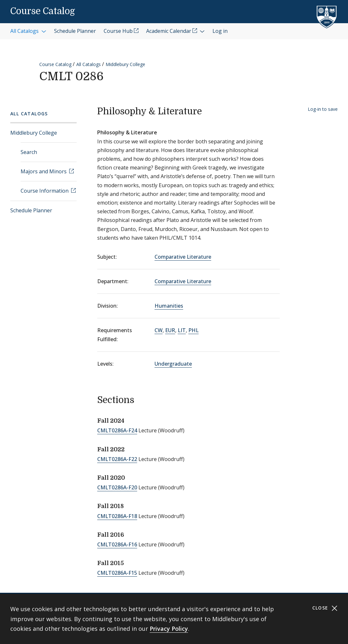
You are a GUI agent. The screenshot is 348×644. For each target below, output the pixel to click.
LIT (182, 330)
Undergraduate (173, 364)
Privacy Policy (169, 629)
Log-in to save (323, 109)
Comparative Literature (183, 257)
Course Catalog (43, 11)
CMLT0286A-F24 (117, 430)
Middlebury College (125, 64)
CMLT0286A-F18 (117, 516)
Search (29, 152)
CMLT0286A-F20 (117, 487)
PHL (193, 330)
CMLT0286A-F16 (117, 544)
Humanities (169, 306)
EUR (170, 330)
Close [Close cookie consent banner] (325, 608)
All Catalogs (89, 64)
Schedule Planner (31, 210)
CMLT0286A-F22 (117, 459)
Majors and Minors (44, 171)
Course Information (45, 191)
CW (159, 330)
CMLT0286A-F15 (117, 573)
